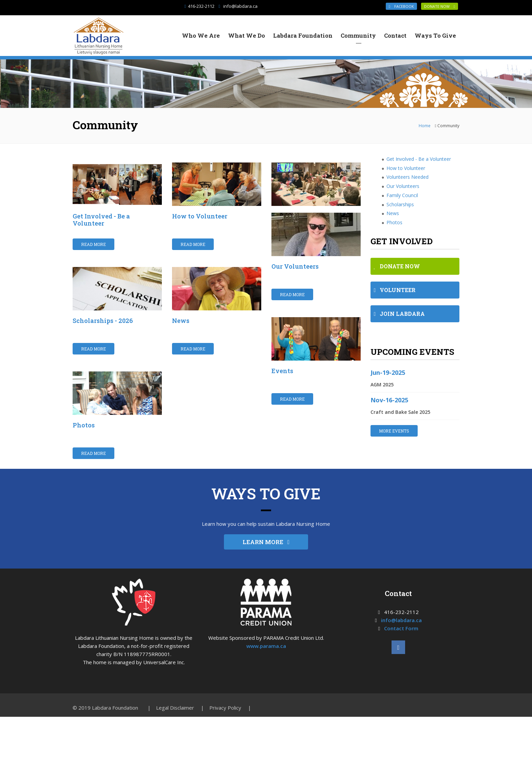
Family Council (402, 195)
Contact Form (401, 638)
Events (282, 371)
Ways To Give (435, 35)
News (181, 330)
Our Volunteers (295, 266)
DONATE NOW (440, 6)
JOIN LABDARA (400, 314)
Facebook (401, 6)
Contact (395, 35)
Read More (93, 244)
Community (358, 35)
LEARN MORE (266, 551)
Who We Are (201, 35)
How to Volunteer (200, 216)
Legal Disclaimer (175, 717)
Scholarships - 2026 (103, 330)
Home (425, 126)
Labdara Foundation (303, 35)
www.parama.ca (266, 655)
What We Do (246, 35)
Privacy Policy (225, 717)
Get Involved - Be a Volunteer (101, 220)
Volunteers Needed (407, 177)
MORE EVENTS (394, 431)
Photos (84, 434)
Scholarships (400, 204)
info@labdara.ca (240, 6)
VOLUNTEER (395, 290)
